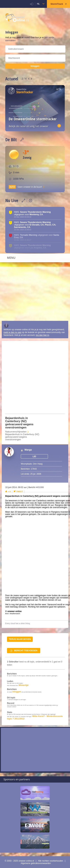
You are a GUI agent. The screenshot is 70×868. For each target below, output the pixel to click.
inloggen (17, 692)
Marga (28, 450)
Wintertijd (24, 685)
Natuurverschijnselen (16, 432)
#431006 (40, 487)
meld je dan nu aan (12, 332)
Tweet (20, 492)
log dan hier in (42, 335)
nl (38, 4)
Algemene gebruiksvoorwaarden (36, 863)
